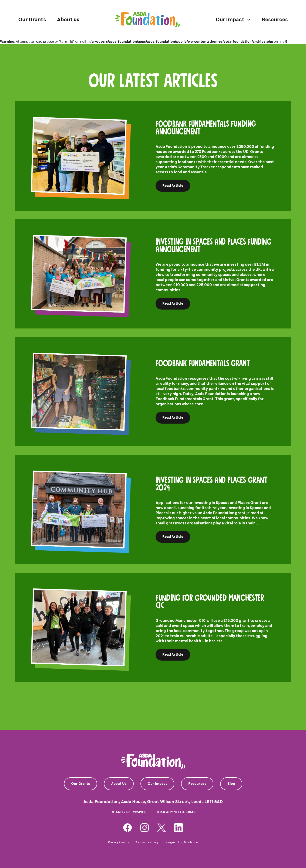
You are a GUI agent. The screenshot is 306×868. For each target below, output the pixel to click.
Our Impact (157, 784)
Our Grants (32, 19)
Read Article (173, 186)
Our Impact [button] (230, 19)
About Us (119, 784)
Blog (231, 784)
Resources (275, 19)
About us (68, 19)
